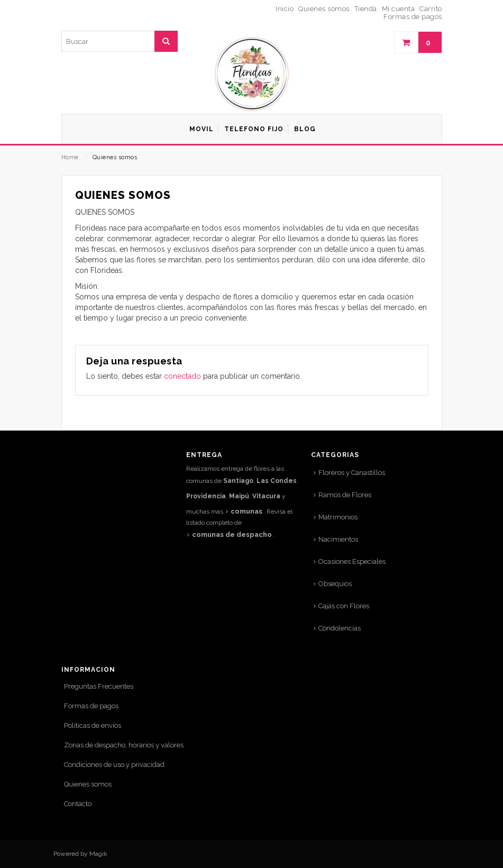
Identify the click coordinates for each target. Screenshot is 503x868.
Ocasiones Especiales (352, 561)
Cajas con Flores (344, 606)
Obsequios (335, 584)
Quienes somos (88, 784)
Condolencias (340, 628)
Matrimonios (338, 517)
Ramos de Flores (345, 495)
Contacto (78, 804)
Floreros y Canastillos (352, 473)
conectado (182, 376)
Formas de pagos (91, 706)
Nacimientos (338, 539)
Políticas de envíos (93, 725)
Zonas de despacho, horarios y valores (124, 745)
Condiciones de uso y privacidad (114, 765)
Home (70, 157)
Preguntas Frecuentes (99, 686)
